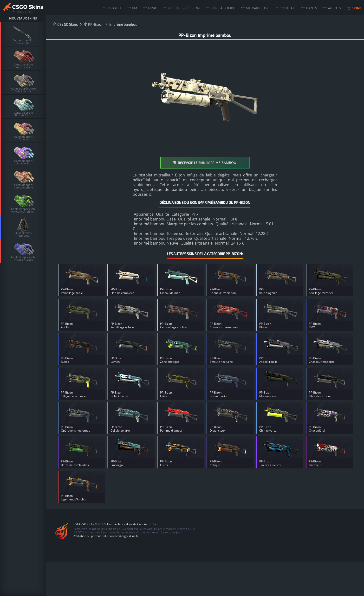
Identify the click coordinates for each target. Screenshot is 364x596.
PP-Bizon (94, 24)
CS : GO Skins (65, 24)
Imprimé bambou (123, 24)
